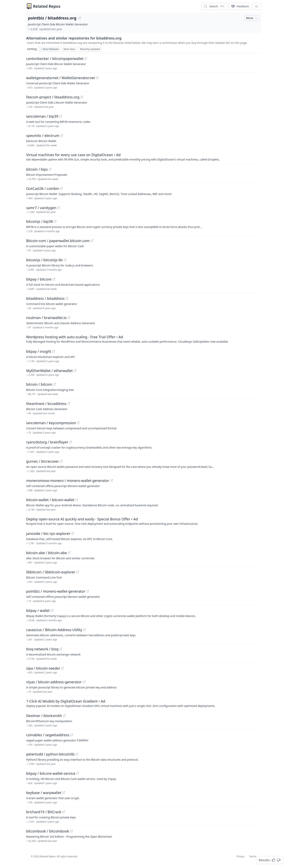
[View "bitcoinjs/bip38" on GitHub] (55, 221)
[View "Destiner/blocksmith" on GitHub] (64, 716)
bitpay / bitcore (39, 279)
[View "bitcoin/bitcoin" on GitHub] (55, 384)
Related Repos (47, 6)
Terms (253, 856)
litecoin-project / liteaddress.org (53, 97)
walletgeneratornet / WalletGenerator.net (61, 78)
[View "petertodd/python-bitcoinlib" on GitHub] (77, 754)
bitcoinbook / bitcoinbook (48, 831)
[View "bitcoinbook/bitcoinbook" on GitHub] (71, 831)
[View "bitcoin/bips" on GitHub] (50, 169)
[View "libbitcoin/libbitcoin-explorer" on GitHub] (78, 572)
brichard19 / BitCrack (44, 812)
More (252, 18)
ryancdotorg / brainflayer (47, 442)
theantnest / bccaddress (46, 404)
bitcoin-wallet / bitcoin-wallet (50, 500)
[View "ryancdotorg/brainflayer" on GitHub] (71, 442)
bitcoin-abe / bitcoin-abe (46, 553)
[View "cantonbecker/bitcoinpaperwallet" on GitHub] (86, 59)
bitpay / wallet (38, 610)
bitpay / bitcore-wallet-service (51, 773)
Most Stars (70, 49)
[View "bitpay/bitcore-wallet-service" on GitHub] (78, 773)
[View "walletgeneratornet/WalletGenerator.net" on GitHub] (97, 78)
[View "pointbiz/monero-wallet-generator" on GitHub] (88, 591)
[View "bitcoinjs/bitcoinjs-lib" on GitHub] (65, 260)
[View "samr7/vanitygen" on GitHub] (59, 208)
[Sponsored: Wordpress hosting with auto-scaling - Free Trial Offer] (143, 339)
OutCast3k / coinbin (43, 188)
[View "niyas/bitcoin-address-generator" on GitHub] (84, 682)
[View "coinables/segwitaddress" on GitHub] (72, 735)
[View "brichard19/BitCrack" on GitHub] (64, 812)
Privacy (240, 856)
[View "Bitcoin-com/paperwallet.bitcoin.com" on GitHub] (92, 241)
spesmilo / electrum (43, 136)
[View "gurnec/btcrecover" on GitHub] (61, 461)
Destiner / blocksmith (44, 716)
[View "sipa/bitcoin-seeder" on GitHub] (62, 668)
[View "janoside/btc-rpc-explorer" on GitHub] (73, 533)
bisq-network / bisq (42, 649)
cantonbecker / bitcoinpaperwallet (55, 59)
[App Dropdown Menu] (256, 6)
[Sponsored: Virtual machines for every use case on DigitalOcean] (143, 157)
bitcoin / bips (37, 169)
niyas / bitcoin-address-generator (54, 682)
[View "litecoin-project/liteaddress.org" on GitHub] (82, 97)
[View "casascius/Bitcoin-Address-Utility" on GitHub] (84, 630)
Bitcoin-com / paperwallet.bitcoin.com (58, 241)
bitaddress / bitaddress (45, 298)
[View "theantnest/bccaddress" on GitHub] (69, 404)
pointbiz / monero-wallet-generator (56, 591)
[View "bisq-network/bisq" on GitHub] (61, 649)
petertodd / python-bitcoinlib (50, 754)
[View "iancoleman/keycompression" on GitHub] (78, 423)
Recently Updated (90, 49)
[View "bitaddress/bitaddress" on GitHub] (67, 298)
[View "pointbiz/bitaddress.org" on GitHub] (80, 18)
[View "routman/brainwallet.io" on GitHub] (69, 318)
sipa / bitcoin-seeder (43, 668)
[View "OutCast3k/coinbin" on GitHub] (61, 188)
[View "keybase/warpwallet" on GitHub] (64, 793)
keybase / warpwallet (44, 793)
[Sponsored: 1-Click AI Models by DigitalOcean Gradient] (143, 703)
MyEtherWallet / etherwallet (49, 371)
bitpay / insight (39, 351)
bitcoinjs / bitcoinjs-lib (44, 260)
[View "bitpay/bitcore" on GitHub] (54, 279)
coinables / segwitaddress (48, 735)
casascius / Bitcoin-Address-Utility (54, 630)
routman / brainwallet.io (46, 318)
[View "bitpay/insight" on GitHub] (54, 351)
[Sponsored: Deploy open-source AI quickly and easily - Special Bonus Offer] (143, 521)
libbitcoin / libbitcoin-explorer (51, 572)
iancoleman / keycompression (51, 423)
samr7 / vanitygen (41, 208)
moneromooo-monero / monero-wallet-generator (68, 481)
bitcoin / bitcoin (39, 384)
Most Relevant (50, 49)
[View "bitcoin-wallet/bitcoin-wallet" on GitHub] (77, 500)
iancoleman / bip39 (42, 116)
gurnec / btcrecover (43, 461)
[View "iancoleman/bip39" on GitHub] (61, 116)
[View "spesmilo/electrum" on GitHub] (62, 136)
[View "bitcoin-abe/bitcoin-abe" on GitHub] (69, 553)
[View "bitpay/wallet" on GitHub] (52, 610)
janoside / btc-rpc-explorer (48, 533)
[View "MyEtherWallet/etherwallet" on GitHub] (75, 371)
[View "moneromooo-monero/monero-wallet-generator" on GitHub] (112, 481)
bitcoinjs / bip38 (39, 221)
